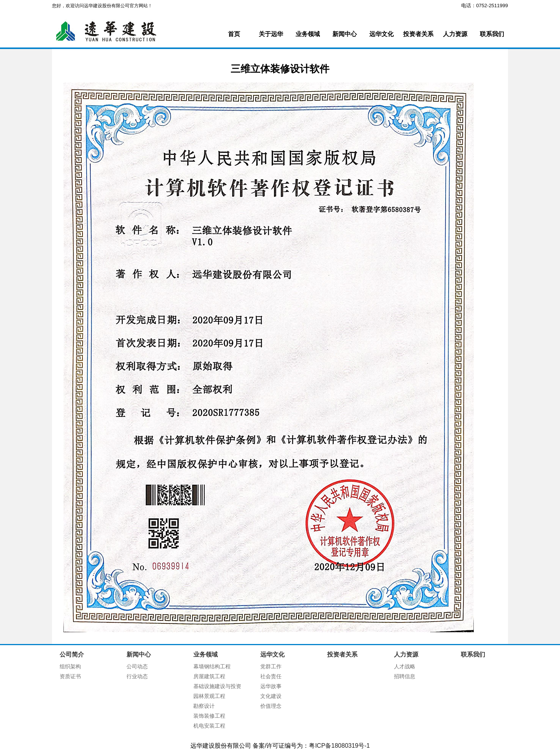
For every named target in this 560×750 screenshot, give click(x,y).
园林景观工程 (209, 696)
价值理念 (271, 706)
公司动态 (137, 666)
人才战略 (405, 666)
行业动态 (137, 676)
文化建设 (271, 696)
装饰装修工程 (209, 716)
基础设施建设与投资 (217, 686)
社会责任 (271, 676)
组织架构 (70, 666)
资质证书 (70, 676)
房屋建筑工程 (209, 676)
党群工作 (271, 666)
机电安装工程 (209, 726)
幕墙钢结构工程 (212, 666)
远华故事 (271, 686)
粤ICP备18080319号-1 (339, 746)
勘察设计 (204, 706)
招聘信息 (405, 676)
